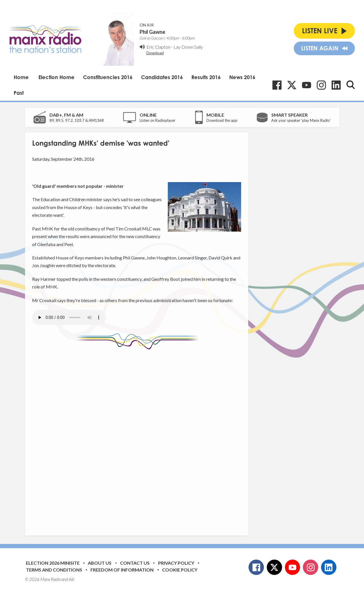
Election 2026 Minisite (53, 563)
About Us (100, 563)
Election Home (56, 77)
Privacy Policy (176, 563)
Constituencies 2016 (108, 77)
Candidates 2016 (162, 77)
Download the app (222, 120)
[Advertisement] (139, 438)
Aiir (72, 579)
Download (155, 53)
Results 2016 (206, 77)
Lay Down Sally (188, 47)
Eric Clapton (158, 47)
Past (19, 93)
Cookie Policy (180, 570)
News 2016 (242, 77)
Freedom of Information (122, 570)
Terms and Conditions (54, 570)
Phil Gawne (152, 32)
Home (21, 77)
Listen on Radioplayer (158, 120)
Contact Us (135, 563)
